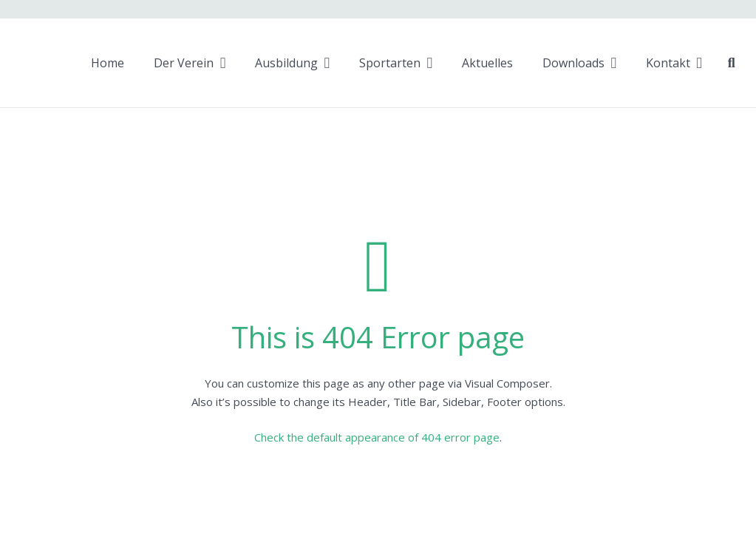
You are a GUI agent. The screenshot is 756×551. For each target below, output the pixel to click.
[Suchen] (732, 63)
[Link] (30, 63)
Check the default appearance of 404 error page (377, 437)
